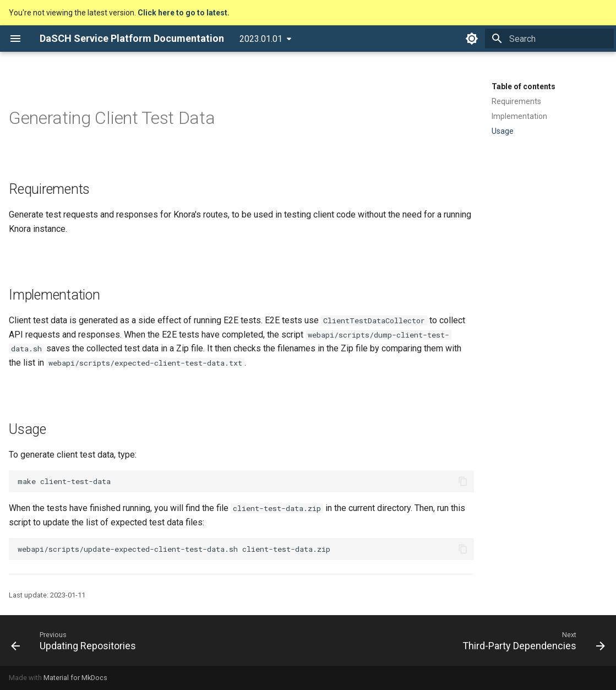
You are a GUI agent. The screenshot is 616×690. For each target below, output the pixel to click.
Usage (503, 131)
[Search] (549, 39)
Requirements (516, 101)
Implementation (519, 116)
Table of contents (524, 86)
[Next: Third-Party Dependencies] (531, 640)
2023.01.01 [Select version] (261, 39)
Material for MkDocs (75, 678)
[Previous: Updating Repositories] (76, 640)
